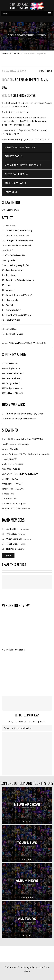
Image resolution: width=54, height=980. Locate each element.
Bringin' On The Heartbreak (20, 241)
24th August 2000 (29, 474)
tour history (14, 54)
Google (17, 469)
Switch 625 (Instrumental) (19, 246)
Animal (9, 305)
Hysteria (11, 260)
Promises (10, 275)
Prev (42, 71)
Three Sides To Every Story (19, 414)
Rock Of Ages (13, 320)
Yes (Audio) (23, 444)
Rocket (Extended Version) (19, 295)
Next (50, 71)
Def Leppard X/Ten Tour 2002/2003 (25, 439)
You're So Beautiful (16, 255)
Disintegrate (13, 210)
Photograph (12, 300)
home (4, 54)
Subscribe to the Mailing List (18, 728)
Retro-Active (15, 373)
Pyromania (14, 388)
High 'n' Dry (14, 393)
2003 (24, 54)
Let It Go (10, 226)
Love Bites (11, 329)
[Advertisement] (30, 60)
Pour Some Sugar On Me (18, 315)
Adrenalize (13, 378)
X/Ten (12, 364)
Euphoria (13, 369)
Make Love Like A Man (18, 236)
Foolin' (9, 250)
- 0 (13, 156)
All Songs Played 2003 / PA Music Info (27, 343)
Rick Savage (13, 544)
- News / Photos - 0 (23, 165)
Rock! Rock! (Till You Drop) (19, 231)
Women (10, 290)
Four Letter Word (15, 270)
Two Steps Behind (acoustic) (20, 280)
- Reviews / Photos (20, 148)
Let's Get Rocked (15, 334)
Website (14, 449)
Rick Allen (11, 549)
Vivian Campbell (14, 539)
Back (8, 556)
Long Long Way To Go (18, 265)
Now (8, 285)
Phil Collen (11, 534)
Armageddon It (14, 310)
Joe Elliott (11, 529)
